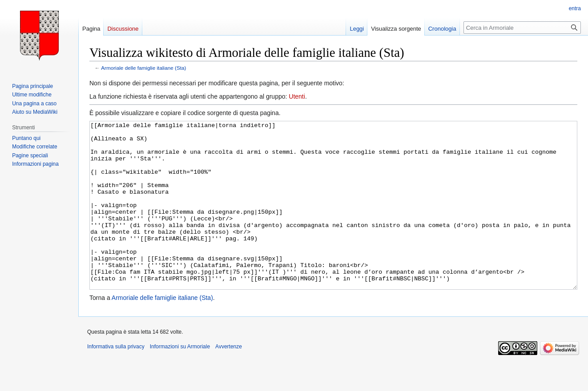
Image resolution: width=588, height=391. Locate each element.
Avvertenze (229, 380)
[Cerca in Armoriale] (522, 28)
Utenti (297, 96)
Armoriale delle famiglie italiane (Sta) (143, 68)
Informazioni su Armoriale (180, 380)
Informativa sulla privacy (116, 380)
